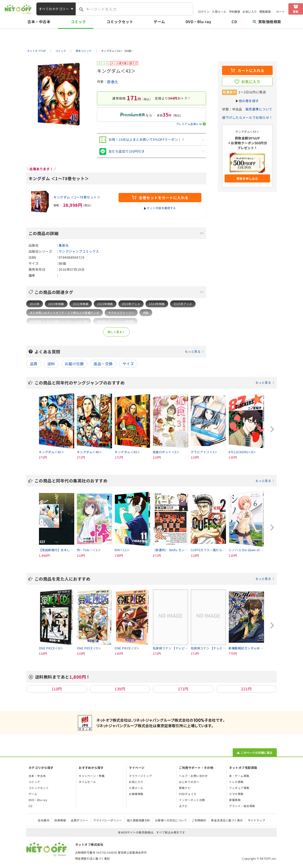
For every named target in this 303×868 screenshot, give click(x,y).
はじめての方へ (189, 782)
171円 (183, 689)
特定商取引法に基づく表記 (93, 858)
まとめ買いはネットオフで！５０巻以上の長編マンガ (64, 313)
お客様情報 (136, 794)
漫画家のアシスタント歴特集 (115, 321)
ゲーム (159, 22)
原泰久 (113, 82)
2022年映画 (81, 304)
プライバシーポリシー (108, 820)
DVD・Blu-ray (198, 22)
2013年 (35, 304)
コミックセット (120, 22)
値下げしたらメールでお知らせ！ (247, 117)
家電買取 (235, 800)
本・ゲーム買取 (239, 776)
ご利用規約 (199, 820)
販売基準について (259, 109)
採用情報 (60, 820)
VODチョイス (188, 794)
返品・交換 (103, 364)
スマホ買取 (236, 794)
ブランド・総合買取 (242, 806)
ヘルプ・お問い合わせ (193, 776)
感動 (146, 313)
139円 (120, 689)
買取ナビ (185, 788)
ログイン (204, 11)
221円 (246, 689)
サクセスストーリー (121, 313)
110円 (57, 689)
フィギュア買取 (239, 788)
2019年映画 (56, 304)
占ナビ (183, 806)
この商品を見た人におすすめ (155, 579)
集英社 (64, 245)
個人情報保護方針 (139, 820)
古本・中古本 (39, 22)
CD (234, 22)
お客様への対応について (171, 820)
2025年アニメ (183, 304)
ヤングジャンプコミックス (79, 251)
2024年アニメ (131, 304)
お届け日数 (74, 364)
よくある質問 (119, 352)
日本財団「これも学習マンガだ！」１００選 (59, 321)
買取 (296, 11)
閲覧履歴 (265, 11)
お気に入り (250, 11)
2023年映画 (105, 304)
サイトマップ (256, 820)
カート (280, 11)
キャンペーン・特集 (92, 776)
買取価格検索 (267, 22)
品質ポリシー (79, 820)
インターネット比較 (192, 800)
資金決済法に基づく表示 (227, 820)
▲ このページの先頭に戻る (255, 753)
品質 (34, 364)
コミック (78, 22)
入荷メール (219, 11)
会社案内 (44, 820)
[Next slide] (272, 429)
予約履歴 (235, 11)
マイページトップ (140, 776)
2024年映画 (157, 304)
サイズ (128, 364)
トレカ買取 (236, 782)
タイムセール (87, 782)
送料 (51, 364)
